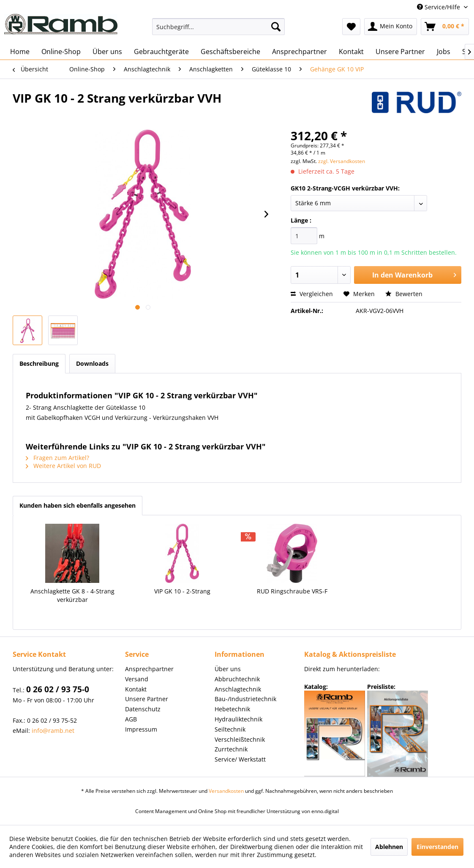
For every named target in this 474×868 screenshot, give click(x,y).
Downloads (92, 363)
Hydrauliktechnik (238, 719)
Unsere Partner (147, 699)
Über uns (228, 669)
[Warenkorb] (445, 27)
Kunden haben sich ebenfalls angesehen (78, 505)
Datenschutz (143, 709)
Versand (137, 679)
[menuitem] (218, 27)
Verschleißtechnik (240, 739)
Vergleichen (312, 294)
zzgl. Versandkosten (342, 161)
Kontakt (136, 689)
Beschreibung (39, 363)
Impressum (141, 729)
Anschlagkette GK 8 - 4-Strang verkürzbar (72, 595)
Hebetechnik (232, 709)
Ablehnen (389, 847)
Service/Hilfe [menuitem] (439, 7)
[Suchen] (276, 27)
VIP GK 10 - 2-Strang (182, 591)
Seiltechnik (230, 729)
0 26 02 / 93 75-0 (58, 689)
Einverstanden (437, 847)
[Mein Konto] (391, 27)
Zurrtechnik (231, 749)
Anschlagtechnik (238, 689)
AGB (131, 719)
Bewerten (404, 294)
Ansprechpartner (149, 669)
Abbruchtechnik (237, 679)
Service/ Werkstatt (240, 759)
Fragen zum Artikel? (57, 458)
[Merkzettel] (351, 27)
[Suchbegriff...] (218, 27)
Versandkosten (226, 791)
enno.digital (325, 811)
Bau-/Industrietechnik (245, 699)
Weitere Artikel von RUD (63, 466)
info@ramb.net (53, 731)
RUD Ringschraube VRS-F (292, 591)
